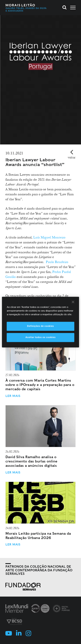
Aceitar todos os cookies (41, 337)
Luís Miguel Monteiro (49, 237)
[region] (40, 322)
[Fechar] (73, 302)
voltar (72, 157)
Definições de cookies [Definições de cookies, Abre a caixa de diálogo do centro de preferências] (40, 326)
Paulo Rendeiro (57, 262)
